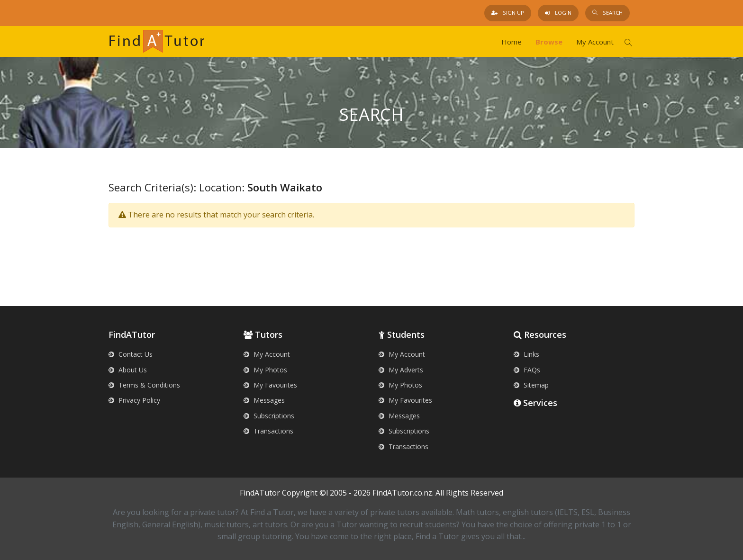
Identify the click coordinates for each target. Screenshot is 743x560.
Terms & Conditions (144, 385)
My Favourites (270, 385)
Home (512, 42)
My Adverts (401, 370)
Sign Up (508, 13)
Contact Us (131, 354)
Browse (549, 42)
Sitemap (531, 385)
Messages (264, 400)
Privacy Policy (134, 400)
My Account (595, 42)
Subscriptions (269, 416)
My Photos (265, 370)
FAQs (527, 370)
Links (526, 354)
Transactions (268, 431)
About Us (128, 370)
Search (607, 13)
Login (558, 13)
